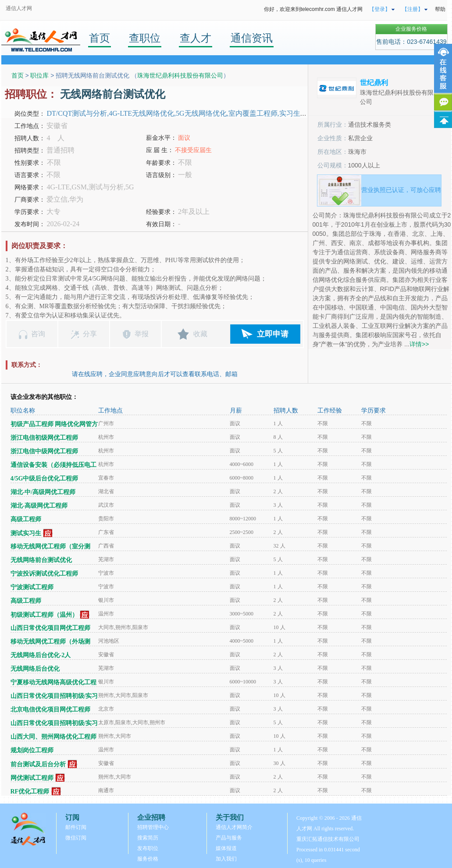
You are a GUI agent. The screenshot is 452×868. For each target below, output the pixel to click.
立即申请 (273, 334)
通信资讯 (252, 38)
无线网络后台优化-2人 (41, 655)
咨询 (38, 334)
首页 (100, 38)
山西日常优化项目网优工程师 (50, 628)
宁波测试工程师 (32, 587)
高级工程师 (26, 519)
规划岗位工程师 (32, 750)
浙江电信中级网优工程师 (44, 451)
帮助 (440, 9)
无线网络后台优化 (35, 669)
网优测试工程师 (32, 778)
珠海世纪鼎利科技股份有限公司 (180, 75)
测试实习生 (26, 533)
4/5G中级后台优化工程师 (44, 478)
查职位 (145, 38)
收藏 (200, 334)
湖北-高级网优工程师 (39, 506)
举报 (142, 334)
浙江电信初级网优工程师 (44, 438)
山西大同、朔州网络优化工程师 (53, 737)
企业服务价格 (411, 29)
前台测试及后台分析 (38, 764)
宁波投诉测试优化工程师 (44, 574)
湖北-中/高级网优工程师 (43, 492)
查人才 (196, 38)
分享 (90, 334)
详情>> (419, 344)
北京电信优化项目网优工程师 (50, 710)
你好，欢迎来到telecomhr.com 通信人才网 (313, 9)
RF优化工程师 (30, 792)
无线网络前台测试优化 (41, 560)
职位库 (39, 75)
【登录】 (380, 9)
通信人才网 (19, 8)
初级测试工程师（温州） (44, 615)
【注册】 (413, 9)
